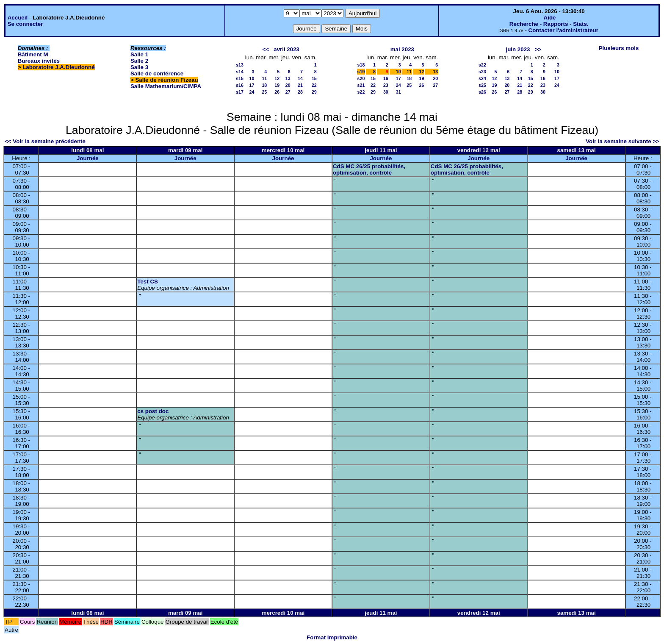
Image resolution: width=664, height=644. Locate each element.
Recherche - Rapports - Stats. (549, 24)
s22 (361, 92)
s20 (361, 78)
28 (300, 92)
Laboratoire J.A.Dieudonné (58, 67)
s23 (482, 72)
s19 (361, 72)
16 (386, 78)
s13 (240, 65)
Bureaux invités (39, 61)
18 (264, 85)
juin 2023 (518, 49)
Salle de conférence (157, 74)
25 (264, 92)
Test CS (148, 282)
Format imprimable (332, 637)
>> (538, 49)
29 (314, 92)
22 (314, 85)
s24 (482, 78)
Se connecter (25, 24)
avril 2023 (286, 49)
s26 (482, 92)
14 (300, 78)
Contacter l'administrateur (563, 30)
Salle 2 (139, 61)
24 (252, 92)
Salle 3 (139, 67)
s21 (361, 85)
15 (314, 78)
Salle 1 (139, 54)
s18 (361, 65)
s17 (240, 92)
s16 (240, 85)
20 (288, 85)
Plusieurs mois (619, 48)
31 (398, 92)
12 (277, 78)
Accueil (18, 18)
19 (277, 85)
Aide (550, 18)
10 (252, 78)
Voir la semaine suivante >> (622, 141)
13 (288, 78)
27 (288, 92)
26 (277, 92)
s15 (240, 78)
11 (264, 78)
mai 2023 (402, 49)
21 (300, 85)
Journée (88, 158)
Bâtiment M (33, 54)
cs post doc (153, 411)
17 (252, 85)
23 (386, 85)
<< (266, 49)
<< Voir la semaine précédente (45, 141)
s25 (482, 85)
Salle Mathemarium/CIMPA (166, 86)
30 (386, 92)
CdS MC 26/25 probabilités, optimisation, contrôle (369, 169)
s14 (240, 72)
